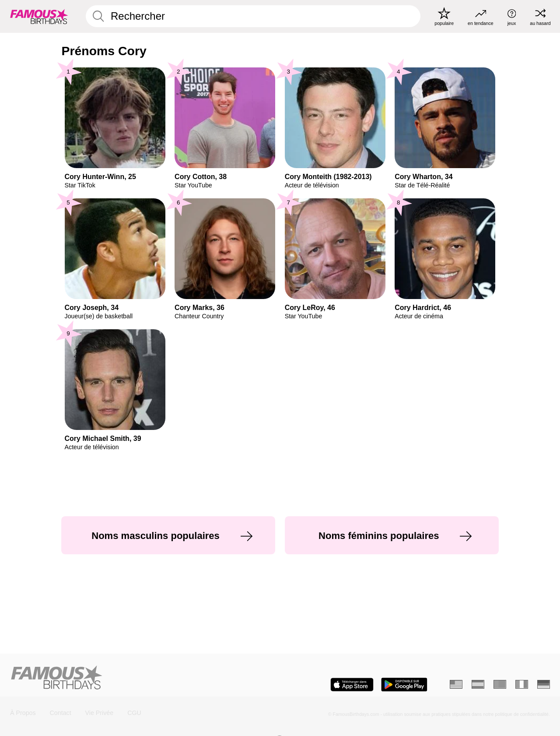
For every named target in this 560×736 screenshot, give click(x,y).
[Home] (142, 678)
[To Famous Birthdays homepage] (39, 16)
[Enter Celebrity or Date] (253, 16)
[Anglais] (456, 684)
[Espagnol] (478, 684)
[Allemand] (544, 684)
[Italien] (522, 684)
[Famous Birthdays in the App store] (352, 685)
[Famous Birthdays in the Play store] (404, 685)
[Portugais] (500, 684)
